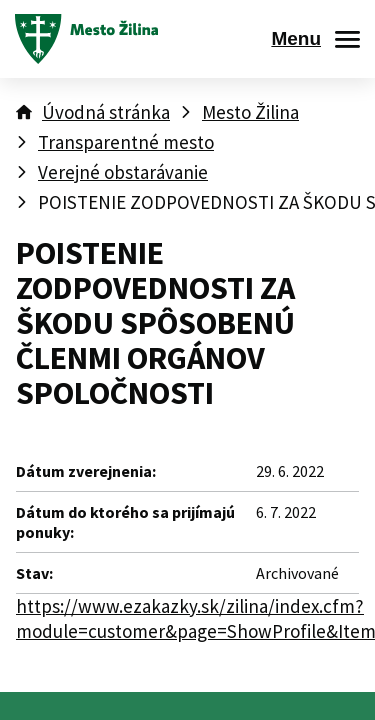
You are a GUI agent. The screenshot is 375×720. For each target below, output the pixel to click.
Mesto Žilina (250, 112)
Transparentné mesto (126, 142)
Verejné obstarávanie (123, 172)
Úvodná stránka (106, 112)
